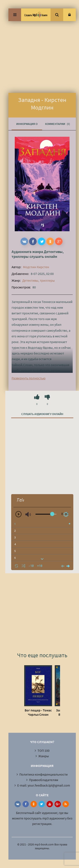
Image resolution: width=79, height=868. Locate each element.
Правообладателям (44, 780)
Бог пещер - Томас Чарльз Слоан (38, 712)
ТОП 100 (44, 750)
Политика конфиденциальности (44, 774)
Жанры (44, 756)
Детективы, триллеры (39, 280)
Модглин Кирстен (36, 267)
